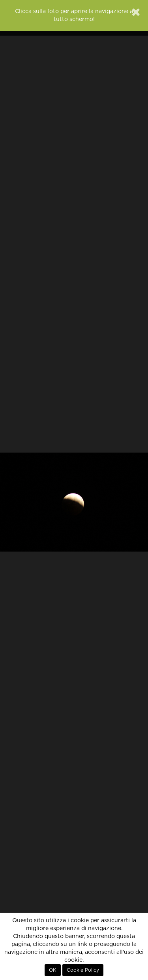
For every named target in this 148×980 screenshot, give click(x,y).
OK (53, 970)
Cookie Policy (83, 970)
